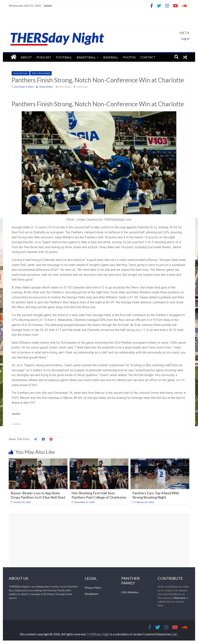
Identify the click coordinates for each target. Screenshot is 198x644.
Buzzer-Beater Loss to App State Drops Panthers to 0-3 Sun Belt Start (38, 495)
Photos (129, 57)
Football (64, 57)
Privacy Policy (93, 588)
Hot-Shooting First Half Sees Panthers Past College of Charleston (99, 495)
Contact (148, 57)
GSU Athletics (130, 592)
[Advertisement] (99, 540)
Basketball (86, 57)
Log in (185, 38)
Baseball (111, 57)
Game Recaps (21, 73)
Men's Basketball (41, 73)
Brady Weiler (47, 87)
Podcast (44, 57)
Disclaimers (92, 594)
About (26, 57)
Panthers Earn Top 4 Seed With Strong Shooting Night (156, 495)
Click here (179, 598)
